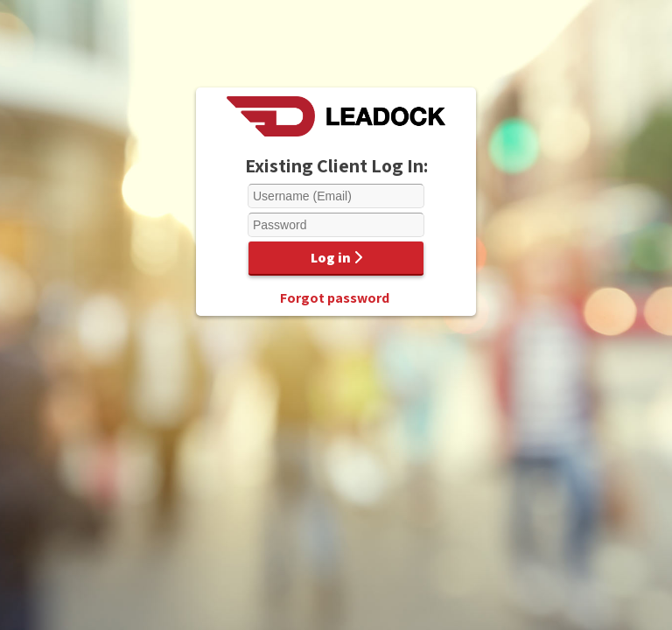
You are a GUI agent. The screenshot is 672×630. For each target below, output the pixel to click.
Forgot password (335, 298)
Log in (336, 258)
